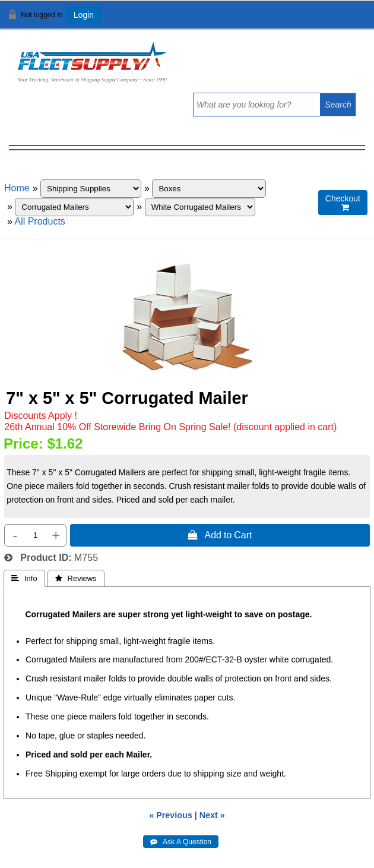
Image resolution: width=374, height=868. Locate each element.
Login (84, 15)
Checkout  (343, 203)
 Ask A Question (181, 842)
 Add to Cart (220, 535)
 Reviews (76, 578)
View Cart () (328, 20)
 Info (24, 578)
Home (17, 188)
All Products (39, 221)
